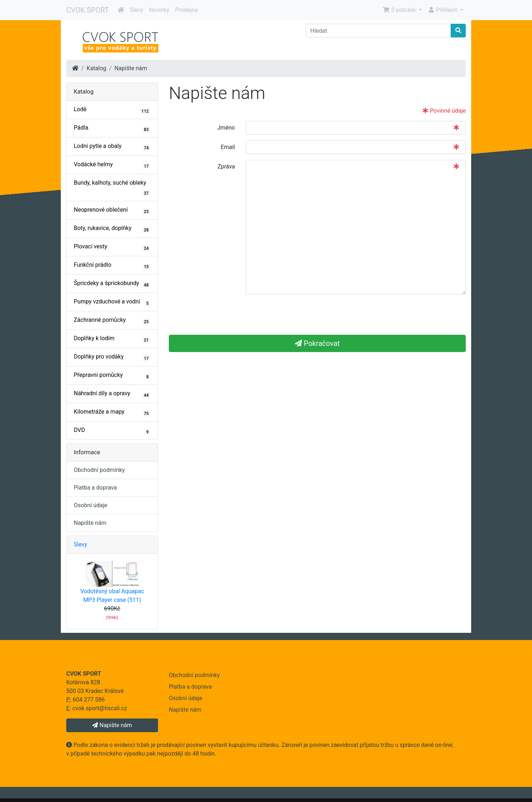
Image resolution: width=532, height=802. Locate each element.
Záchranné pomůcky (112, 321)
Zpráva (226, 166)
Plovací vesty (112, 247)
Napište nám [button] (112, 725)
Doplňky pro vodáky (112, 357)
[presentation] (224, 314)
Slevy (137, 10)
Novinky (159, 10)
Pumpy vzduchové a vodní (112, 302)
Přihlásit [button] (443, 10)
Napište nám (131, 68)
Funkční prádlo (112, 266)
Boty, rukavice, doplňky (112, 229)
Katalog (97, 68)
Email (228, 147)
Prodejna (186, 10)
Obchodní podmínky (99, 470)
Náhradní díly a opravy (112, 394)
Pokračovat (317, 343)
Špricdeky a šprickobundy (112, 284)
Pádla (112, 129)
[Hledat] (378, 31)
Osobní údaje (91, 505)
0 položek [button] (400, 10)
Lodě (112, 110)
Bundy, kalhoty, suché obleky (112, 188)
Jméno (226, 128)
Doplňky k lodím (112, 339)
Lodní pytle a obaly (112, 147)
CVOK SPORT (88, 10)
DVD (112, 431)
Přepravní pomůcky (112, 376)
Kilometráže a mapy (112, 413)
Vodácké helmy (112, 165)
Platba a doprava (95, 488)
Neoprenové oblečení (112, 211)
